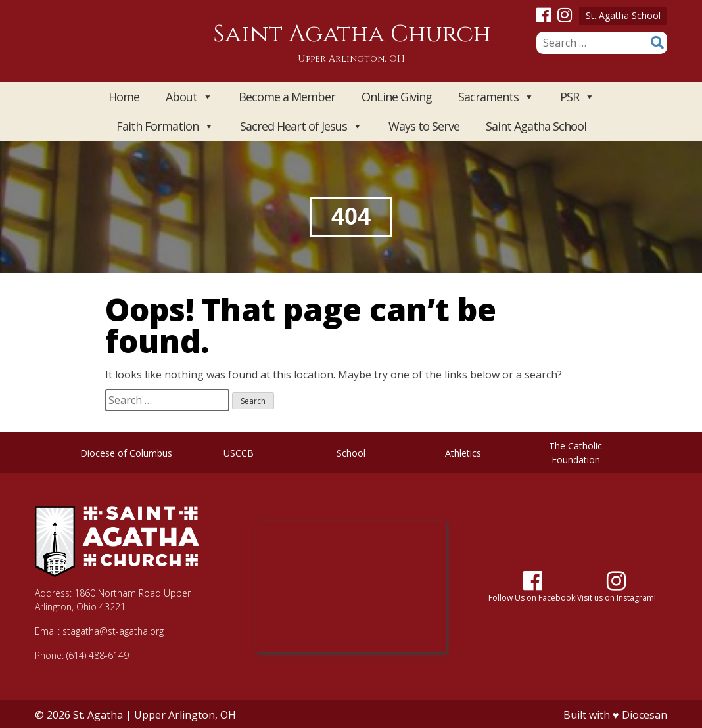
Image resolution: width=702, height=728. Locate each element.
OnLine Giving (397, 97)
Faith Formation (165, 126)
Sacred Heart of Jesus (301, 126)
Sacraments (496, 97)
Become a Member (287, 97)
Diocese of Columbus (126, 453)
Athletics (463, 453)
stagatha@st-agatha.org (113, 631)
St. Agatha (98, 715)
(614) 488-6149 (98, 655)
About (189, 97)
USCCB (239, 453)
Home (124, 97)
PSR (577, 97)
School (351, 453)
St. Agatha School (623, 15)
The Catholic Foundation (575, 453)
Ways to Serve (424, 126)
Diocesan (644, 715)
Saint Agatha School (536, 126)
